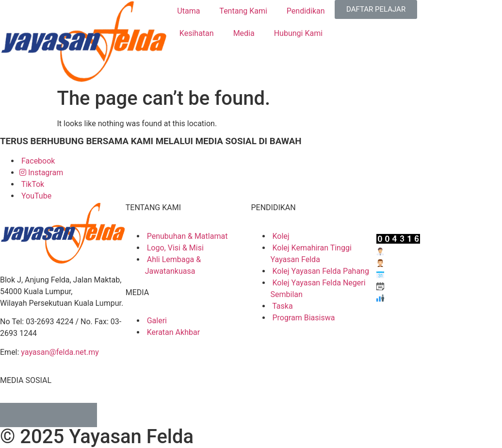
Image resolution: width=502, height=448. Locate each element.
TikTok (32, 184)
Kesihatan (197, 33)
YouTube (35, 196)
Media (244, 33)
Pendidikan (306, 11)
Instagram (41, 173)
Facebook (37, 161)
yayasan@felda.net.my (60, 352)
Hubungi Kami (298, 33)
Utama (188, 11)
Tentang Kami (243, 11)
